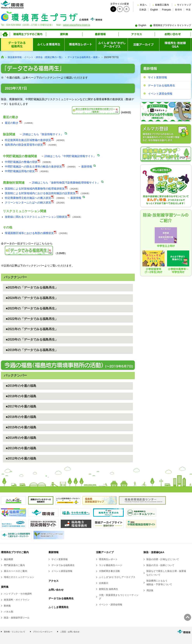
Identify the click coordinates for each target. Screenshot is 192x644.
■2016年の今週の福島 (21, 417)
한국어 (178, 10)
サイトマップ (184, 5)
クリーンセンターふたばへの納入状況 (28, 202)
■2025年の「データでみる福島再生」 (32, 287)
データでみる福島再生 (162, 85)
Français (166, 10)
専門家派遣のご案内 (14, 565)
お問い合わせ (56, 590)
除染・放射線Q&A (154, 552)
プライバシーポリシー (43, 632)
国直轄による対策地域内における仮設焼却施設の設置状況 (40, 193)
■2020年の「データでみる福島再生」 (32, 340)
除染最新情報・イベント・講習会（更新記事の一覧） (36, 57)
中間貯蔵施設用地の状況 (20, 171)
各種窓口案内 (162, 5)
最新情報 (87, 167)
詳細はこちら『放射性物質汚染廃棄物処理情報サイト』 (66, 183)
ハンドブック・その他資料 (18, 594)
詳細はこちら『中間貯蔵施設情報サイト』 (70, 156)
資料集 (5, 587)
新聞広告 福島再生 (109, 589)
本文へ (143, 5)
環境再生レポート (108, 559)
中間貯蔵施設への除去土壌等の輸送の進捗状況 (33, 167)
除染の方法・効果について (160, 565)
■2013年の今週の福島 (21, 448)
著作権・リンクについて (15, 632)
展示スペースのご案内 (16, 571)
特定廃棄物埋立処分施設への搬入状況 (28, 198)
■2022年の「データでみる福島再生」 (32, 319)
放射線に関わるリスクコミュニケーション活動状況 (36, 217)
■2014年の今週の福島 (21, 438)
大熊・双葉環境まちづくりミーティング (119, 597)
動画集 (7, 606)
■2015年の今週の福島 (21, 427)
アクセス (54, 581)
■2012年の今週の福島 (21, 458)
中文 (188, 10)
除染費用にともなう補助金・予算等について (159, 583)
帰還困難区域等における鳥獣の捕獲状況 (29, 233)
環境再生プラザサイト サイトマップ (172, 25)
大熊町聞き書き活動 (109, 571)
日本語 (143, 10)
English (154, 10)
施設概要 (9, 559)
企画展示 (104, 583)
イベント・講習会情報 (111, 605)
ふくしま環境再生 (59, 607)
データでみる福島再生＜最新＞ (84, 57)
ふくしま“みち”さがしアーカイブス (117, 577)
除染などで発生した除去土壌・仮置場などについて (166, 573)
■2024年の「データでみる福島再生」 (32, 298)
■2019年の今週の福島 (21, 386)
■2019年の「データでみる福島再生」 (32, 350)
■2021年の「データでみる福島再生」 (32, 329)
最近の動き (12, 123)
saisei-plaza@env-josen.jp (76, 25)
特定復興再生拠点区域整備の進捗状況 (28, 140)
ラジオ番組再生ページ (111, 565)
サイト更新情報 (157, 77)
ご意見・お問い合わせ (70, 632)
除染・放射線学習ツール (17, 618)
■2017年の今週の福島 (21, 406)
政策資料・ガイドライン (17, 600)
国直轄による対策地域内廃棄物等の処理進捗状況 (35, 189)
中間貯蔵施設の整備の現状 (21, 162)
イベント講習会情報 (160, 94)
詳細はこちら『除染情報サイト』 (43, 134)
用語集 (150, 590)
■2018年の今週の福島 (21, 396)
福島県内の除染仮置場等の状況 (24, 145)
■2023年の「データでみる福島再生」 (32, 308)
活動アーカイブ (105, 552)
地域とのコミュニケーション (19, 577)
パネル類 (9, 612)
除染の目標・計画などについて (163, 559)
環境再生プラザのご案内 (15, 552)
